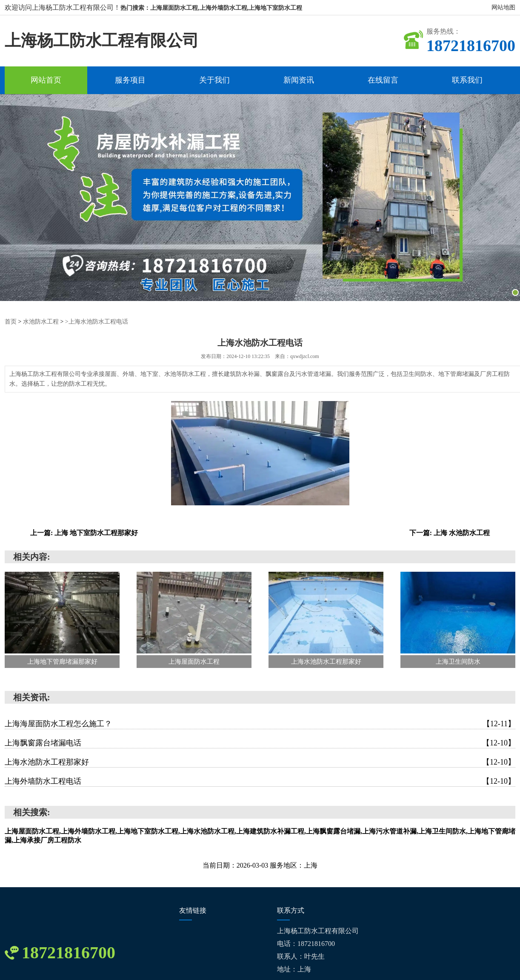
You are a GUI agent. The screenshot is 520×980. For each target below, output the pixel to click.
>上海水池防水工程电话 (97, 322)
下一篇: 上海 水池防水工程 (450, 533)
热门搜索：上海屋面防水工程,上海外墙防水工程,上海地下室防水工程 (211, 8)
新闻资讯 (299, 80)
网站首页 (46, 80)
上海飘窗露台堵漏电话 (260, 743)
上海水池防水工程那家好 (260, 762)
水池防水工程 (41, 322)
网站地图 (503, 7)
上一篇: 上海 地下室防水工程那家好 (84, 533)
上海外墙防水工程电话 (260, 781)
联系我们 (467, 80)
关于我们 (214, 80)
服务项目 (130, 80)
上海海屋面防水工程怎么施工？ (260, 724)
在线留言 (383, 80)
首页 (11, 322)
